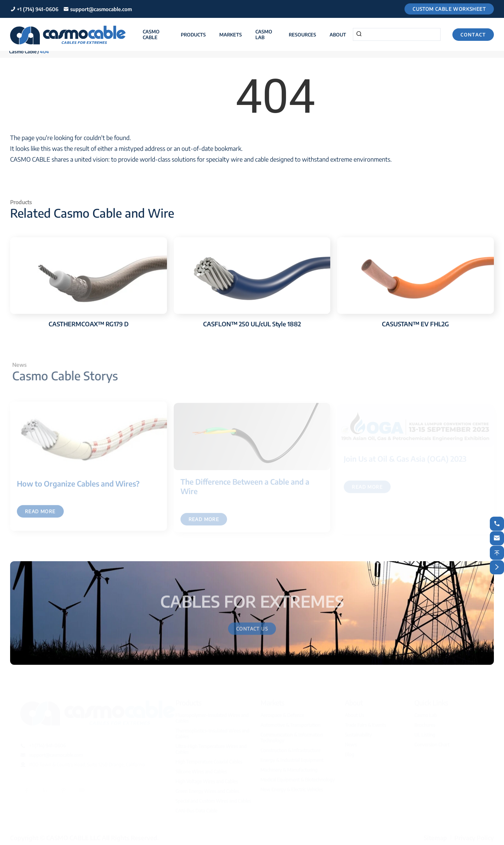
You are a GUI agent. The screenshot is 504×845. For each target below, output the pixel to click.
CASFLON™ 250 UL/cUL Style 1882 (252, 324)
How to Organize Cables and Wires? (78, 486)
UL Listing (425, 733)
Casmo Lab (264, 34)
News (351, 743)
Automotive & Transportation (290, 723)
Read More (40, 514)
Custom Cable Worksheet (449, 9)
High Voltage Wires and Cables (207, 779)
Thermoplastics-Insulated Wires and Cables (212, 732)
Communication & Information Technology (292, 736)
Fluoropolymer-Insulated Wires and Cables (212, 716)
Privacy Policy (474, 836)
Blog (349, 752)
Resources (302, 35)
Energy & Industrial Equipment (292, 758)
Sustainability (358, 733)
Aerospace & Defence (282, 713)
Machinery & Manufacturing (289, 768)
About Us (354, 713)
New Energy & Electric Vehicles (292, 787)
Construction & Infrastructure (290, 748)
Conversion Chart (432, 743)
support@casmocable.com (101, 9)
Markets (231, 35)
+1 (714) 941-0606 (38, 9)
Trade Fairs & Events (365, 723)
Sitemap (435, 836)
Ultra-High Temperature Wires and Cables (211, 747)
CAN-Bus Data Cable (196, 809)
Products (193, 35)
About (338, 35)
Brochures (425, 723)
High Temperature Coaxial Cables (209, 760)
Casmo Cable (151, 34)
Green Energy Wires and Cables (207, 789)
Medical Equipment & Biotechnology (298, 778)
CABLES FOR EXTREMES (252, 599)
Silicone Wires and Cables (201, 770)
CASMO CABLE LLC (73, 836)
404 (44, 51)
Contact (473, 35)
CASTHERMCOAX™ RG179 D (89, 324)
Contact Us (252, 631)
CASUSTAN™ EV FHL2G (415, 324)
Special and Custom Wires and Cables (213, 799)
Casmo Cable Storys (68, 376)
